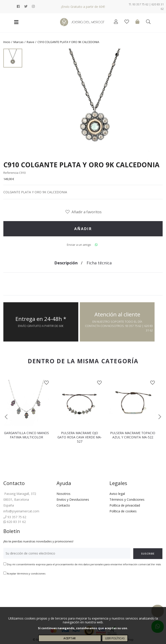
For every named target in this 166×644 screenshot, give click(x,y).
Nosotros (63, 494)
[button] (6, 417)
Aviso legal (117, 494)
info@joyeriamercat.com (21, 511)
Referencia (11, 173)
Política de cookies (123, 511)
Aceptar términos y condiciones (26, 573)
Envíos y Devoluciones (73, 499)
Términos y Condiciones (127, 499)
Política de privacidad (125, 505)
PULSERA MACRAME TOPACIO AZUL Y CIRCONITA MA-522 (133, 435)
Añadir (83, 229)
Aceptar (70, 638)
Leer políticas (115, 638)
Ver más (156, 564)
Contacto (63, 505)
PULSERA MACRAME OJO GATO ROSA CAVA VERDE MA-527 (80, 437)
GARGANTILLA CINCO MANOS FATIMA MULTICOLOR (26, 435)
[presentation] (37, 590)
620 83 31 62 (15, 522)
